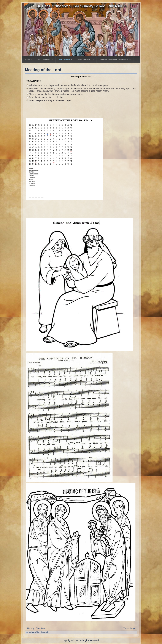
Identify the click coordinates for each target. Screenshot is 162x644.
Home (28, 59)
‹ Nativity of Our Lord (36, 628)
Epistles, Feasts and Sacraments (115, 59)
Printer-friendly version (40, 632)
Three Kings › (130, 628)
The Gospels (66, 59)
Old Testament (46, 59)
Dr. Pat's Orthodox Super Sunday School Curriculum (82, 6)
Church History (86, 59)
